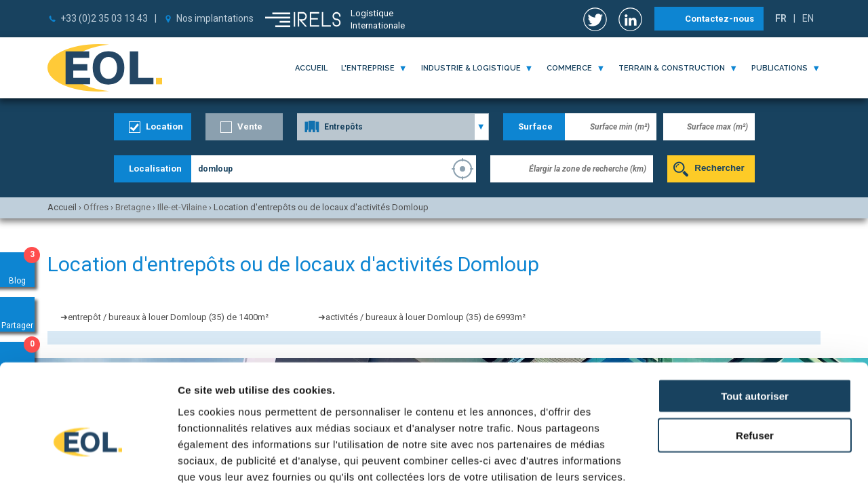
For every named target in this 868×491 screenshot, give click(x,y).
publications (780, 68)
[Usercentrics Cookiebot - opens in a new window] (88, 465)
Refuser (755, 363)
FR (781, 18)
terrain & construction (672, 68)
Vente (250, 126)
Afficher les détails (747, 464)
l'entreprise (368, 68)
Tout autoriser (755, 323)
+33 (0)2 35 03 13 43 (104, 18)
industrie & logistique (471, 68)
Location (164, 126)
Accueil (311, 68)
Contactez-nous (719, 19)
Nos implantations (215, 18)
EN (808, 18)
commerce (569, 68)
